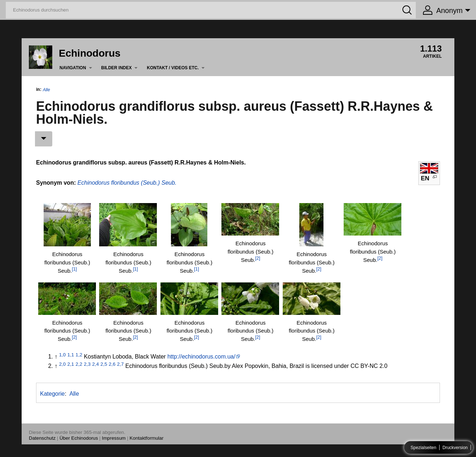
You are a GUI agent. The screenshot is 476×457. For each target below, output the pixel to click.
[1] (74, 269)
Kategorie (52, 394)
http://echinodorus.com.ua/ (201, 357)
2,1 (71, 364)
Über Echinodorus (79, 438)
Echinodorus (90, 53)
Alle (47, 90)
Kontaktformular (146, 438)
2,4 (96, 364)
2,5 (104, 364)
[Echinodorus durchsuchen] (211, 10)
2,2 (79, 364)
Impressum (114, 438)
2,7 (121, 364)
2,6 (112, 364)
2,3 (87, 364)
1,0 (63, 355)
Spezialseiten (424, 448)
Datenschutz (42, 438)
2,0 (63, 364)
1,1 (71, 355)
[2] (258, 258)
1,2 (79, 355)
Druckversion (455, 448)
